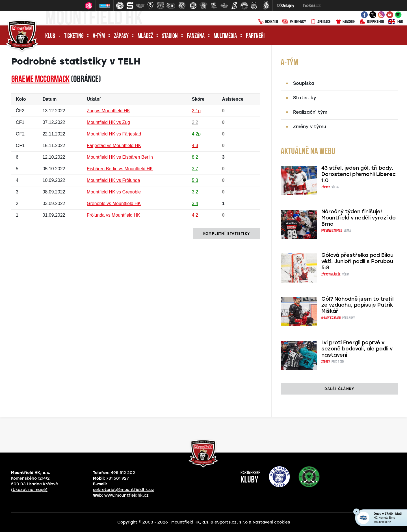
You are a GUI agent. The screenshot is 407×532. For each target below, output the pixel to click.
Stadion (170, 36)
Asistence (233, 99)
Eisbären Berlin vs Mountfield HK (120, 169)
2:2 (195, 122)
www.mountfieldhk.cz (126, 495)
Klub (50, 36)
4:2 (195, 215)
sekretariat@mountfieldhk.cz (124, 490)
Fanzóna (196, 36)
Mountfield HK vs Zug (108, 122)
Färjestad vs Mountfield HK (114, 146)
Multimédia (225, 36)
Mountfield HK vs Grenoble (114, 192)
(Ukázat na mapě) (29, 490)
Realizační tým (310, 112)
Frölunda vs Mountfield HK (113, 215)
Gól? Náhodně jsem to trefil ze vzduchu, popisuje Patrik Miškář (357, 305)
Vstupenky (294, 22)
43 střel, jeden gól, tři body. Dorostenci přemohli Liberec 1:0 (359, 174)
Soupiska (304, 83)
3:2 (195, 192)
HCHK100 (268, 22)
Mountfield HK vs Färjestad (114, 134)
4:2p (196, 134)
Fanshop (345, 22)
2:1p (196, 111)
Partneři (255, 36)
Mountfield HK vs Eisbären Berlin (120, 157)
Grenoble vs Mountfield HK (114, 203)
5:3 (195, 180)
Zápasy (121, 36)
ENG (396, 22)
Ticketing (74, 36)
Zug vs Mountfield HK (108, 111)
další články (339, 389)
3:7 (195, 169)
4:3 (195, 146)
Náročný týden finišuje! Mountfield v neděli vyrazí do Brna (359, 218)
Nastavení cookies (271, 522)
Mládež (145, 36)
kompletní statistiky (227, 234)
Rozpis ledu (372, 22)
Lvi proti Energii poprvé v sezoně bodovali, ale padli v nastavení (357, 349)
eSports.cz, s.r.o (231, 522)
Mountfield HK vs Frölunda (113, 180)
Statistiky (305, 98)
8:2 (195, 157)
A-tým (99, 36)
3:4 (195, 203)
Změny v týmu (310, 127)
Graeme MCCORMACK (40, 80)
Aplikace (321, 22)
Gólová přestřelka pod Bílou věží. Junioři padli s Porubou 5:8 (357, 261)
